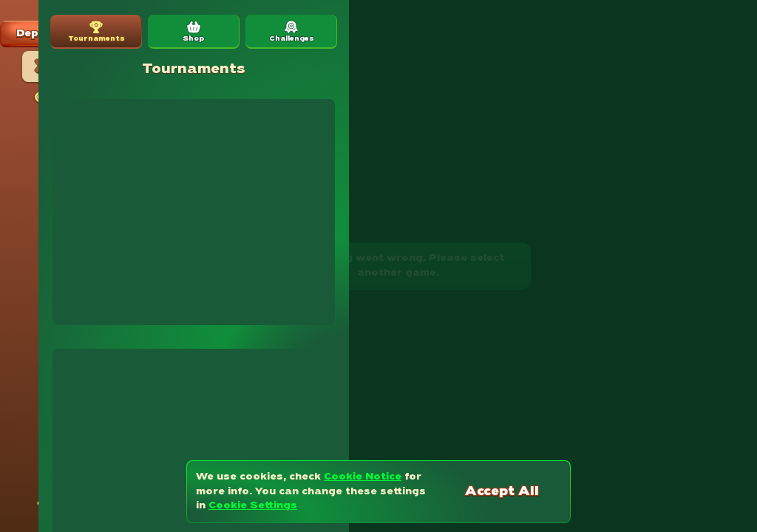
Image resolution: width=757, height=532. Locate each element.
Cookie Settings (253, 506)
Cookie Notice (363, 477)
